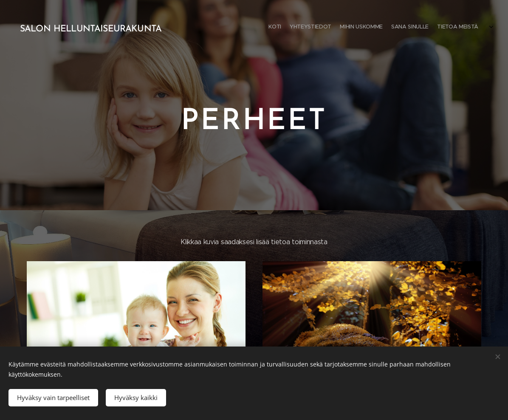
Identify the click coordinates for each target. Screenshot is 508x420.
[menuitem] (445, 28)
